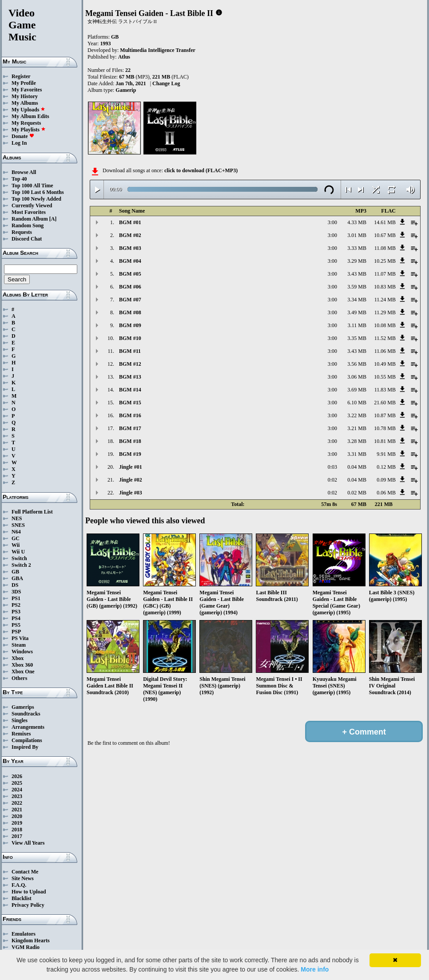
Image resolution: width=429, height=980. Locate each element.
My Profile (24, 83)
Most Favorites (29, 212)
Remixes (21, 734)
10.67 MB (385, 235)
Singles (20, 720)
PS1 (16, 598)
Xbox (18, 658)
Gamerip (126, 90)
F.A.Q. (19, 885)
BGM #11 (130, 351)
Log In (19, 143)
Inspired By (25, 747)
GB (15, 572)
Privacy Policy (28, 905)
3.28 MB (357, 441)
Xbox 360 (22, 665)
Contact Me (25, 872)
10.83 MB (385, 287)
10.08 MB (385, 325)
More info (315, 969)
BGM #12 (130, 364)
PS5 (16, 625)
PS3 (16, 612)
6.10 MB (357, 403)
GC (16, 538)
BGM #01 (130, 222)
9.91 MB (386, 454)
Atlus (124, 57)
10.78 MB (385, 428)
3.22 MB (357, 415)
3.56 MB (357, 364)
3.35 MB (357, 338)
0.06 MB (386, 493)
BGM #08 (130, 312)
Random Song (28, 225)
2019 (17, 823)
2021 (17, 810)
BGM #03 (130, 248)
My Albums (25, 103)
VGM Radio (26, 947)
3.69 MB (357, 390)
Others (19, 678)
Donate (23, 136)
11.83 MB (385, 390)
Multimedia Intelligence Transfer (158, 50)
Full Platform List (32, 512)
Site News (23, 878)
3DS (16, 592)
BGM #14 (130, 390)
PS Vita (20, 638)
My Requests (26, 123)
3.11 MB (357, 325)
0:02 (332, 480)
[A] (53, 219)
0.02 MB (357, 493)
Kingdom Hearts (31, 940)
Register (21, 76)
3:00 (332, 222)
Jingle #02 (131, 480)
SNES (18, 525)
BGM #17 (130, 428)
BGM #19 (130, 454)
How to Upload (29, 892)
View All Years (28, 843)
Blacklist (22, 898)
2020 (17, 816)
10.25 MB (385, 261)
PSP (16, 632)
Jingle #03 (131, 493)
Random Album (30, 219)
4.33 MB (357, 222)
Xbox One (23, 672)
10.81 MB (385, 441)
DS (15, 585)
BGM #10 (130, 338)
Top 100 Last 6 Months (38, 192)
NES (17, 518)
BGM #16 (130, 415)
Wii (16, 545)
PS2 (16, 605)
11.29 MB (385, 312)
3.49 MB (357, 312)
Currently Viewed (32, 205)
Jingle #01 (131, 467)
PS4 (16, 618)
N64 (16, 532)
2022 (17, 803)
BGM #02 (130, 235)
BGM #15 (130, 403)
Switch (19, 558)
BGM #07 (130, 300)
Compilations (27, 740)
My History (25, 96)
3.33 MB (357, 248)
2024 (17, 790)
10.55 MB (385, 377)
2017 (17, 836)
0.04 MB (357, 467)
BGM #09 (130, 325)
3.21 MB (357, 428)
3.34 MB (357, 300)
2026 (17, 776)
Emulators (24, 934)
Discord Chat (27, 239)
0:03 (332, 467)
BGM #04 (130, 261)
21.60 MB (385, 403)
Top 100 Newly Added (36, 199)
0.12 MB (386, 467)
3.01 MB (357, 235)
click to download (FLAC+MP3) (201, 170)
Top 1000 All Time (32, 186)
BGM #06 (130, 287)
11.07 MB (385, 274)
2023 (17, 796)
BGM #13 (130, 377)
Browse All (24, 172)
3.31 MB (357, 454)
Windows (22, 652)
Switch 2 (21, 565)
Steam (19, 645)
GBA (17, 578)
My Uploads (28, 110)
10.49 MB (385, 364)
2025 (17, 783)
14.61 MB (385, 222)
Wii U (18, 552)
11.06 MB (385, 351)
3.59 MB (357, 287)
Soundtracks (26, 714)
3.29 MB (357, 261)
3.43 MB (357, 274)
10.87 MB (385, 415)
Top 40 (19, 179)
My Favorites (27, 90)
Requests (22, 232)
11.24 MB (385, 300)
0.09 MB (386, 480)
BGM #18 (130, 441)
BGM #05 (130, 274)
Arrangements (28, 727)
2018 (17, 830)
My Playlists (29, 130)
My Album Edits (30, 116)
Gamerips (23, 707)
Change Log (166, 83)
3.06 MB (357, 377)
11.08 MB (385, 248)
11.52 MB (385, 338)
